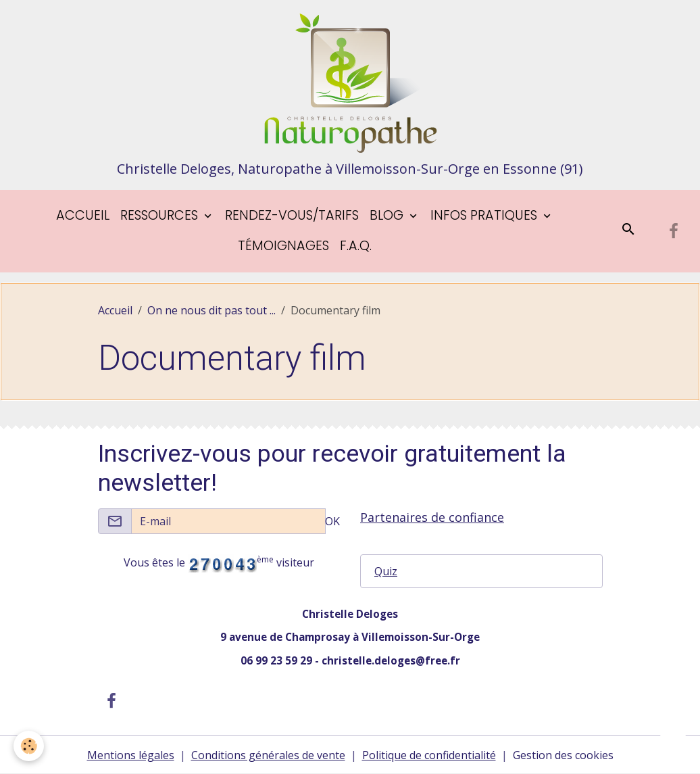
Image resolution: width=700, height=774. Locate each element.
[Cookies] (29, 746)
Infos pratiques (485, 215)
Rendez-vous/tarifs (292, 215)
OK (332, 521)
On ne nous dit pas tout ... (211, 310)
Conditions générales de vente (268, 755)
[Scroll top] (673, 747)
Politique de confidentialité (429, 755)
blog (388, 215)
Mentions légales (131, 755)
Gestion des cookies (563, 755)
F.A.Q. (356, 246)
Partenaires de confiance (432, 517)
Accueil (83, 215)
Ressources (161, 215)
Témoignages (283, 246)
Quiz (386, 571)
